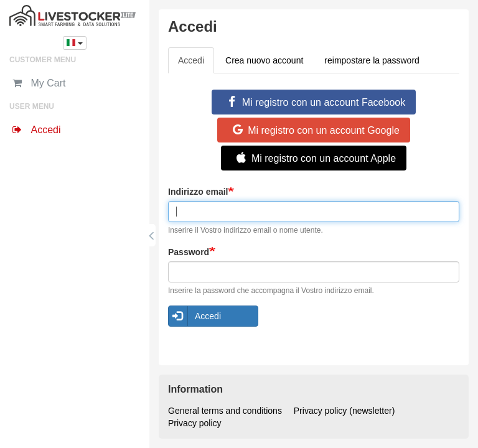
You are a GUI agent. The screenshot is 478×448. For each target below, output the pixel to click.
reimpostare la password (372, 60)
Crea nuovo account (264, 60)
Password (189, 252)
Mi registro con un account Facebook (314, 102)
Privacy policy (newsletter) (344, 411)
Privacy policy (195, 423)
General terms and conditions (225, 411)
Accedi (196, 64)
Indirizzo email (198, 192)
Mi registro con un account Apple (314, 158)
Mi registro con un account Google (314, 130)
